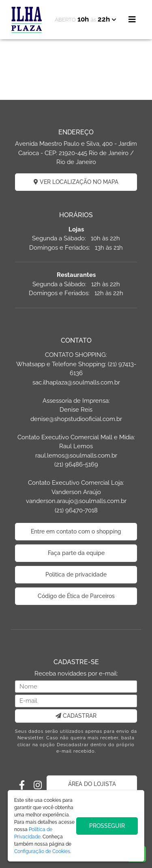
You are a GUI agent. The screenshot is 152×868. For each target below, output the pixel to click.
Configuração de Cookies (42, 851)
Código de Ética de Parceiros (76, 596)
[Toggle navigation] (132, 19)
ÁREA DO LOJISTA (92, 784)
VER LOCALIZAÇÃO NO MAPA (76, 182)
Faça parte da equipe (76, 553)
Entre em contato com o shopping (76, 531)
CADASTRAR (76, 716)
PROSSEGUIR (107, 826)
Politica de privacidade (76, 574)
